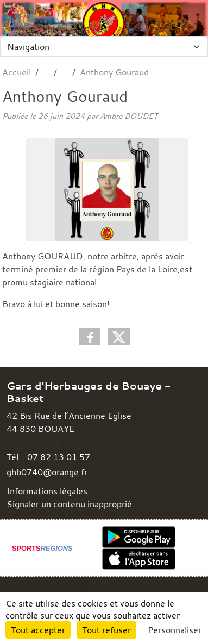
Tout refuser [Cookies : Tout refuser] (106, 630)
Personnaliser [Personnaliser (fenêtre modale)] (175, 630)
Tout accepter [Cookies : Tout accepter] (38, 630)
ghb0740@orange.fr (47, 472)
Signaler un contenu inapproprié (69, 504)
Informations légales (47, 491)
